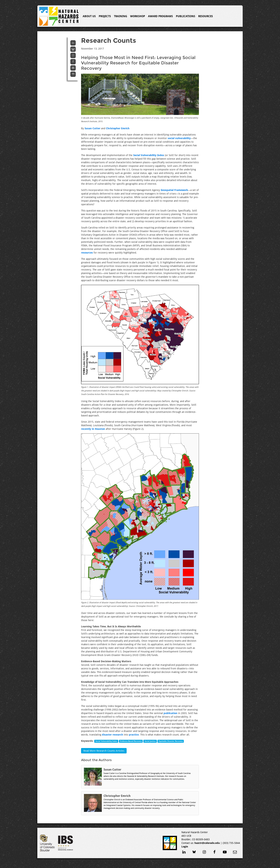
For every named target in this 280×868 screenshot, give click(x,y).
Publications (186, 16)
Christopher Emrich (118, 128)
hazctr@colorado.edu (207, 843)
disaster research (112, 735)
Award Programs (160, 16)
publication (170, 713)
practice (134, 735)
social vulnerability (179, 138)
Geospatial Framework (174, 190)
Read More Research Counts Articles (104, 751)
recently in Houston (93, 429)
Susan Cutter (92, 128)
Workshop (138, 16)
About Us (89, 16)
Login (185, 847)
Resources (206, 16)
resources (87, 253)
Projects (105, 16)
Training (121, 16)
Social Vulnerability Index (149, 155)
